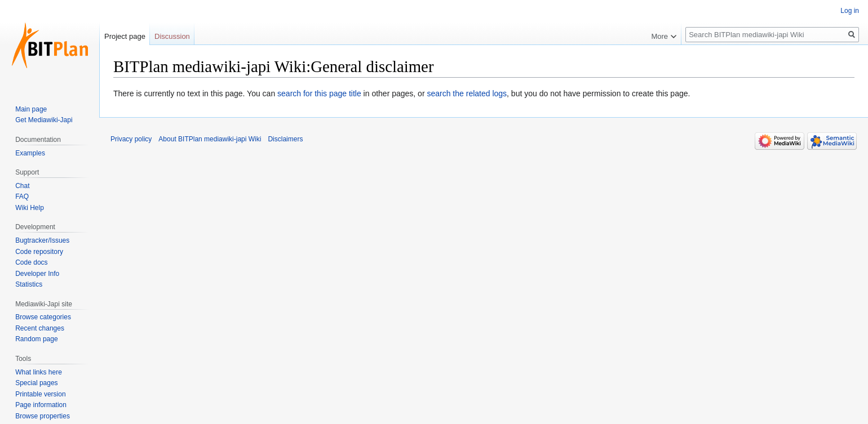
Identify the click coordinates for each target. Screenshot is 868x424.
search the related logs (467, 93)
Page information (41, 405)
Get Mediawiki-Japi (44, 120)
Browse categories (43, 317)
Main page (31, 109)
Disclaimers (285, 139)
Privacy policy (131, 139)
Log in (850, 11)
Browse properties (43, 416)
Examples (30, 153)
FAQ (22, 197)
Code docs (31, 262)
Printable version (40, 394)
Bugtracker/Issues (42, 240)
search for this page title (319, 93)
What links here (39, 372)
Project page (125, 36)
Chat (22, 186)
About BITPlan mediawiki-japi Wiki (210, 139)
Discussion (172, 36)
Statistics (29, 284)
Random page (36, 339)
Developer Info (37, 274)
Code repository (39, 252)
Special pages (36, 383)
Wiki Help (30, 208)
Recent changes (40, 328)
